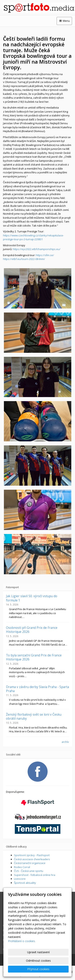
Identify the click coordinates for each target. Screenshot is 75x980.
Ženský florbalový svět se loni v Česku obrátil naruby (34, 716)
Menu (64, 21)
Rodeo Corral (22, 867)
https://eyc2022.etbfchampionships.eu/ (37, 249)
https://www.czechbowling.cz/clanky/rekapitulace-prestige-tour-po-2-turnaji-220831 (33, 237)
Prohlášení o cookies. (22, 941)
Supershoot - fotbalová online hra (35, 875)
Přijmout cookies (38, 969)
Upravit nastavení (38, 952)
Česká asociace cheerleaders (32, 859)
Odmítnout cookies (38, 961)
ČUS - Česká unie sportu (29, 871)
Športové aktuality (25, 883)
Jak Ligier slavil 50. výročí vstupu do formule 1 (32, 598)
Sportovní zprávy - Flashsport (32, 855)
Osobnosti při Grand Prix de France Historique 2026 (32, 630)
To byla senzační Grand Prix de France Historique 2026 (34, 657)
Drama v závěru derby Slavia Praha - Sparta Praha (37, 689)
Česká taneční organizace (30, 863)
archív (65, 742)
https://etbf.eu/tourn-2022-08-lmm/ (24, 259)
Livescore (20, 879)
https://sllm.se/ (45, 255)
